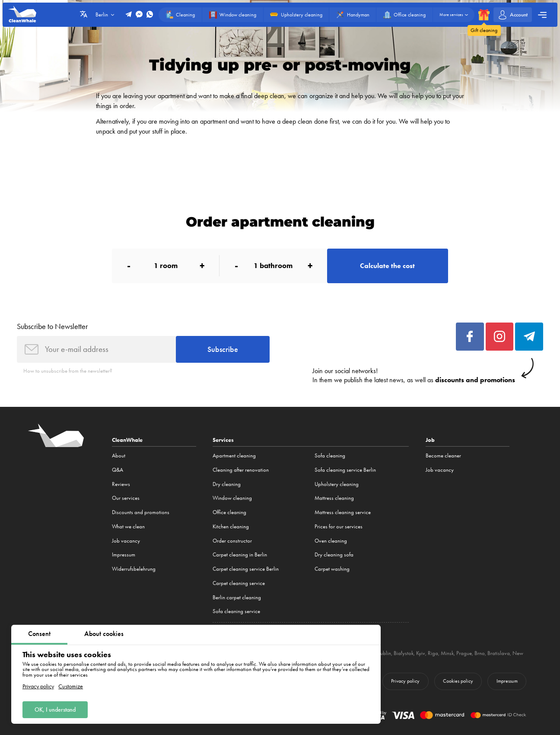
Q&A (118, 470)
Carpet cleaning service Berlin (246, 569)
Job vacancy (126, 541)
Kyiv (421, 653)
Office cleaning (229, 512)
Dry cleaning (227, 484)
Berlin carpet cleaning (237, 597)
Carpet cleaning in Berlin (240, 554)
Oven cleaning (331, 541)
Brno (480, 653)
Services (223, 440)
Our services (126, 498)
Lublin (385, 653)
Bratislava (499, 653)
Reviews (121, 484)
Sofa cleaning (330, 455)
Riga (433, 653)
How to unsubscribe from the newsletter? (68, 371)
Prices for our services (339, 526)
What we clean (128, 526)
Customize (71, 687)
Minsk (447, 653)
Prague (464, 653)
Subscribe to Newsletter (52, 326)
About (119, 455)
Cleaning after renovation (241, 470)
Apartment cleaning (234, 455)
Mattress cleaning (334, 498)
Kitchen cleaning (231, 526)
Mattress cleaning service (343, 512)
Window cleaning (232, 498)
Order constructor (232, 541)
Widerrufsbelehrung (134, 569)
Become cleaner (443, 455)
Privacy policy (38, 687)
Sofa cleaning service (236, 611)
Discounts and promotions (141, 512)
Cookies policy (458, 681)
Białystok (404, 653)
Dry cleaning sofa (334, 554)
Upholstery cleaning (337, 484)
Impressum (124, 554)
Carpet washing (332, 569)
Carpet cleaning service (239, 583)
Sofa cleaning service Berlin (345, 470)
